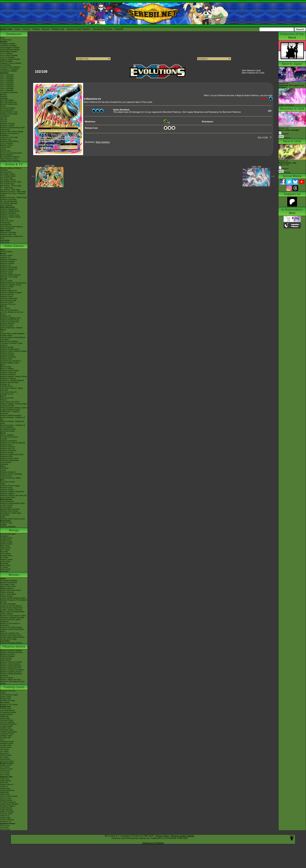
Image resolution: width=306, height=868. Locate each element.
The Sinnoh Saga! (7, 184)
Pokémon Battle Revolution (11, 415)
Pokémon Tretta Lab (8, 373)
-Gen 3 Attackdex (7, 79)
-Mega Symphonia (7, 790)
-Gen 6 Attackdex (7, 85)
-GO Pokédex (6, 65)
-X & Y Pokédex (6, 53)
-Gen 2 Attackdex (7, 77)
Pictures (284, 138)
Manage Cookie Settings (183, 836)
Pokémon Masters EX (9, 269)
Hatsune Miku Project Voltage (12, 131)
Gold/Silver (4, 468)
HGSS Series (5, 561)
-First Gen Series (7, 761)
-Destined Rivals (7, 720)
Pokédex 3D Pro (7, 386)
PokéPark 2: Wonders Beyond (12, 380)
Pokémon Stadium (7, 493)
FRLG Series (5, 554)
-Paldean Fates (6, 736)
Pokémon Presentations (10, 141)
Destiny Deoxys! (7, 596)
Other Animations (7, 229)
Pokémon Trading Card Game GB (13, 495)
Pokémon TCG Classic (9, 705)
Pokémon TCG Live (8, 304)
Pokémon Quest (7, 326)
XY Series (4, 567)
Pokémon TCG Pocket (9, 277)
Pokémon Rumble (7, 406)
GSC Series (5, 550)
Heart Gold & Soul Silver (10, 402)
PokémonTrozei (6, 456)
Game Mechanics (7, 110)
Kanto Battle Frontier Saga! (11, 182)
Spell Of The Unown (8, 586)
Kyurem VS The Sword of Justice (13, 616)
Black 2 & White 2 (7, 369)
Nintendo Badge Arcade (9, 363)
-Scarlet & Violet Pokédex (10, 67)
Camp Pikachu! (6, 658)
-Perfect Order (6, 708)
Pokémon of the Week (9, 114)
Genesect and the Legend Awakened (10, 620)
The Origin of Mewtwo (9, 580)
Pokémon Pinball (7, 490)
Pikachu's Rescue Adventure (11, 652)
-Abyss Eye (5, 779)
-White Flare (5, 718)
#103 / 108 (256, 167)
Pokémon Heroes (7, 592)
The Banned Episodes (9, 203)
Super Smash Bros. (8, 497)
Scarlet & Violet (6, 256)
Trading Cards (14, 687)
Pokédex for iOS (7, 394)
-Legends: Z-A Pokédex (9, 69)
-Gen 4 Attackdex (7, 81)
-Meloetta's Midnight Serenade (12, 618)
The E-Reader (6, 462)
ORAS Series (5, 569)
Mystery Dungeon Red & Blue (12, 454)
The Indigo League (8, 174)
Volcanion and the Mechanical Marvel (12, 630)
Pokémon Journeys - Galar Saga (13, 192)
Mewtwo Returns (7, 588)
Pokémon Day (6, 139)
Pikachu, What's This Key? (11, 680)
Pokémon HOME (7, 287)
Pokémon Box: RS (7, 449)
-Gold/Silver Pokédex (8, 46)
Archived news (6, 40)
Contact (36, 29)
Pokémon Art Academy (9, 341)
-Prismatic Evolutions (8, 724)
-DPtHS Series (6, 755)
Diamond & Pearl (7, 398)
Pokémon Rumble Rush (9, 320)
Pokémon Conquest (8, 378)
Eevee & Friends (7, 678)
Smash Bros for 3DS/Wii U (11, 361)
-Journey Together (7, 722)
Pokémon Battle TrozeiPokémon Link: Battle (13, 338)
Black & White (6, 367)
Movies (14, 575)
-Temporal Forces (7, 734)
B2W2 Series (5, 565)
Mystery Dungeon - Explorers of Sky (13, 418)
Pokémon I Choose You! (10, 633)
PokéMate (4, 464)
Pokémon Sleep (6, 273)
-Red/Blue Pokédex (8, 44)
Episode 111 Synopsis (289, 131)
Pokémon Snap (6, 488)
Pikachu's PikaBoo (7, 656)
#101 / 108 (50, 166)
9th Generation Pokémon (10, 157)
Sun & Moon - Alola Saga (10, 190)
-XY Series (4, 751)
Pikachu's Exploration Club (11, 668)
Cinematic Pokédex (8, 108)
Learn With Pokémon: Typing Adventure (11, 389)
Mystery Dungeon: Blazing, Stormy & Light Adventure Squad (14, 409)
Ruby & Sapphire (7, 435)
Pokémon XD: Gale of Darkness (13, 443)
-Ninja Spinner (6, 781)
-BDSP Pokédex (7, 61)
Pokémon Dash (6, 445)
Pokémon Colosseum (9, 441)
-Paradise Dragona (8, 806)
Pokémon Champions (9, 259)
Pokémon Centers (7, 126)
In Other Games (6, 505)
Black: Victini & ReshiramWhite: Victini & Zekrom (12, 613)
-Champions (5, 116)
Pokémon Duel (6, 359)
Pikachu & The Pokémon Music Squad (12, 683)
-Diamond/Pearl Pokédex (10, 50)
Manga (14, 530)
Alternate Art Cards (8, 701)
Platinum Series (6, 559)
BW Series (4, 563)
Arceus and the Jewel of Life (11, 608)
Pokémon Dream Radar (9, 371)
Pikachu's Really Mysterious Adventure (11, 675)
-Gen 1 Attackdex (7, 75)
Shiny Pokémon (6, 205)
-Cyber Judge (5, 818)
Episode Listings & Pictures (11, 168)
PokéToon (4, 219)
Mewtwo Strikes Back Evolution (12, 637)
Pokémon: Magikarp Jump (10, 318)
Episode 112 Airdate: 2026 (287, 163)
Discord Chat (5, 151)
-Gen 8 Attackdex (7, 89)
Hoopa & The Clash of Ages (11, 627)
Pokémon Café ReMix (9, 267)
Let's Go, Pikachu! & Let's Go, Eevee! (12, 313)
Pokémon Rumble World (10, 349)
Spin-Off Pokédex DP (8, 102)
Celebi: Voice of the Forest (11, 590)
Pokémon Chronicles (8, 199)
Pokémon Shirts (6, 145)
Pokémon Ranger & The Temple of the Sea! (14, 601)
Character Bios (6, 172)
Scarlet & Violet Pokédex (78, 29)
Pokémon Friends (7, 263)
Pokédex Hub (58, 29)
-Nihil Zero (4, 783)
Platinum (4, 400)
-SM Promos (5, 771)
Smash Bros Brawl (7, 431)
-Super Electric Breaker (9, 804)
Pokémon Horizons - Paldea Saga (13, 197)
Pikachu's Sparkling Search (11, 672)
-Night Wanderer (7, 810)
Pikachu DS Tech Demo (9, 458)
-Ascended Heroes (8, 710)
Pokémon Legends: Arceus (11, 285)
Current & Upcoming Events (11, 153)
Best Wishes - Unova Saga (11, 186)
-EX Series (4, 757)
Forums (26, 29)
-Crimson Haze (6, 814)
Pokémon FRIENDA (8, 527)
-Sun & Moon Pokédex (9, 55)
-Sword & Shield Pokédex (10, 59)
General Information (8, 534)
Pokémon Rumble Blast (9, 382)
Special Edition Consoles (10, 509)
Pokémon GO (6, 265)
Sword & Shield (6, 281)
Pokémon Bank (6, 335)
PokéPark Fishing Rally (9, 460)
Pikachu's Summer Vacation (11, 650)
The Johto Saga (6, 178)
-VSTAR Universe (7, 820)
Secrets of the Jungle (8, 639)
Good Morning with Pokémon (12, 227)
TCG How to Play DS (8, 392)
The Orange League (8, 176)
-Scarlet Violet (6, 746)
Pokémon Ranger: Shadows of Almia (12, 422)
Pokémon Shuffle (7, 347)
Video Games (14, 246)
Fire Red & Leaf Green (9, 437)
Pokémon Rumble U (8, 375)
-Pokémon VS (6, 822)
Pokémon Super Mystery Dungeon (14, 351)
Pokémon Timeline (7, 124)
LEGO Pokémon (7, 143)
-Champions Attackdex (9, 92)
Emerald (4, 439)
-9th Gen (4, 118)
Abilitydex (4, 98)
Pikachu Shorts (14, 647)
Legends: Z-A (5, 257)
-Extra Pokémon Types (9, 695)
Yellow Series (5, 548)
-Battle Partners (6, 800)
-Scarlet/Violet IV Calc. (9, 112)
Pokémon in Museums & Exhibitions (10, 134)
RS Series (4, 552)
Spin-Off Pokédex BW (9, 104)
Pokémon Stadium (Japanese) (12, 492)
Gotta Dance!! (6, 660)
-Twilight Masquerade (9, 732)
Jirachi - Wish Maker (8, 594)
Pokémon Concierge (8, 233)
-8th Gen (4, 120)
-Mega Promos (6, 765)
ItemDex (4, 94)
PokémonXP (5, 130)
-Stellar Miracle (6, 808)
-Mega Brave (5, 788)
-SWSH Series (6, 747)
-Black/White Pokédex (9, 51)
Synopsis (284, 169)
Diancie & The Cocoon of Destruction (10, 624)
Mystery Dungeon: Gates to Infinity (14, 376)
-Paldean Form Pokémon (10, 161)
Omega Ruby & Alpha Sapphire (12, 334)
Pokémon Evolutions (8, 213)
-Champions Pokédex (9, 71)
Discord (46, 29)
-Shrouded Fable (7, 730)
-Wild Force (5, 816)
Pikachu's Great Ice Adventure (12, 670)
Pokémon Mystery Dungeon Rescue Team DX (11, 294)
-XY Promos (5, 773)
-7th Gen (4, 122)
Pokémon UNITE (7, 271)
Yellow (3, 484)
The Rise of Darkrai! (8, 604)
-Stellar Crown (6, 728)
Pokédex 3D (5, 384)
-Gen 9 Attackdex (7, 91)
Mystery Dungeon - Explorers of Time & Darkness (13, 426)
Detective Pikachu (7, 324)
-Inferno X (4, 786)
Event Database (6, 155)
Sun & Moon (5, 308)
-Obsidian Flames (7, 742)
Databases (14, 34)
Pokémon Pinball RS (8, 451)
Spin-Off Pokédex (7, 100)
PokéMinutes (5, 223)
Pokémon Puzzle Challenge (11, 474)
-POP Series (5, 775)
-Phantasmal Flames (8, 712)
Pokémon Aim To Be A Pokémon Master (13, 194)
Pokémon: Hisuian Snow (10, 215)
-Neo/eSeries (5, 759)
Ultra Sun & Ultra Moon (9, 310)
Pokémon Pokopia (7, 261)
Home (17, 29)
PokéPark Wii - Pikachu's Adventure (10, 413)
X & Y (2, 332)
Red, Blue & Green (8, 482)
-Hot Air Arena (6, 798)
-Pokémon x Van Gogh (9, 137)
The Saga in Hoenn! (8, 180)
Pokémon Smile (6, 296)
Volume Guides (6, 544)
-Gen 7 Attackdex (7, 87)
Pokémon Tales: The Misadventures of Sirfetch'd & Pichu (12, 236)
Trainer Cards (6, 697)
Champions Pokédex (102, 29)
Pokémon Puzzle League (10, 486)
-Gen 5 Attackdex (7, 83)
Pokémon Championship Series (12, 128)
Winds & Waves (6, 252)
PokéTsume (5, 242)
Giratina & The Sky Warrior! (11, 606)
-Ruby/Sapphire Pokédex (10, 48)
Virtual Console (6, 507)
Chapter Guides (6, 542)
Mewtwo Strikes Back (9, 582)
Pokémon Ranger (7, 453)
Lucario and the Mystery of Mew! (13, 598)
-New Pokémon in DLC (9, 159)
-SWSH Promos (6, 769)
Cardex (3, 106)
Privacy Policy (162, 836)
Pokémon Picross (7, 353)
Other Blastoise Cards (251, 71)
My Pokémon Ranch (8, 429)
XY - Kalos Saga (7, 188)
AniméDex (4, 170)
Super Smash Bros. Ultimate (11, 328)
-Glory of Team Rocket (9, 796)
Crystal (3, 470)
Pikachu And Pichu (8, 654)
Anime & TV (14, 164)
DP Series (4, 557)
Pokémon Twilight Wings (10, 211)
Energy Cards (6, 699)
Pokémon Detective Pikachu (11, 643)
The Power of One (7, 584)
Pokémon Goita (6, 523)
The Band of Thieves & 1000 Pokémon (11, 344)
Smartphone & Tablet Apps (11, 513)
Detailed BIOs (6, 540)
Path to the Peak (7, 221)
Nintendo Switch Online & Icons (12, 519)
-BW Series (5, 753)
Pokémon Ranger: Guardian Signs (14, 404)
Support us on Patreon (153, 843)
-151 (2, 740)
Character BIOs (6, 538)
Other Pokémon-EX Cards (253, 73)
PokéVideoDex (6, 225)
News (2, 38)
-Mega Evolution (7, 714)
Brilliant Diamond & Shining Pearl (13, 283)
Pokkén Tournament (8, 357)
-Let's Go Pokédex (7, 57)
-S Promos (4, 827)
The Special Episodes (9, 201)
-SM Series (5, 749)
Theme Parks (5, 147)
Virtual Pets (5, 515)
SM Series (4, 571)
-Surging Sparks (7, 726)
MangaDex (4, 536)
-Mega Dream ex (7, 785)
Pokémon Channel (7, 447)
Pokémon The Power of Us (11, 635)
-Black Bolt (4, 716)
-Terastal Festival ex (8, 802)
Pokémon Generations (9, 209)
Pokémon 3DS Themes (9, 511)
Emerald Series (6, 556)
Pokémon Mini (6, 476)
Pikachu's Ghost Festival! (10, 664)
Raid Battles (5, 703)
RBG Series (5, 546)
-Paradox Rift (5, 738)
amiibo (3, 517)
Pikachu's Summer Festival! (11, 662)
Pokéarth (119, 29)
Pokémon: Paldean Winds (10, 217)
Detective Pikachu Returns (11, 275)
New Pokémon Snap (8, 300)
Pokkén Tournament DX (9, 322)
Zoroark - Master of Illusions (11, 610)
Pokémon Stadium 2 (8, 472)
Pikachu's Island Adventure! (11, 666)
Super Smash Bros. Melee (10, 478)
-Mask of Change (7, 812)
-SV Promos (5, 767)
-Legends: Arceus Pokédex (11, 63)
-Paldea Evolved (7, 744)
